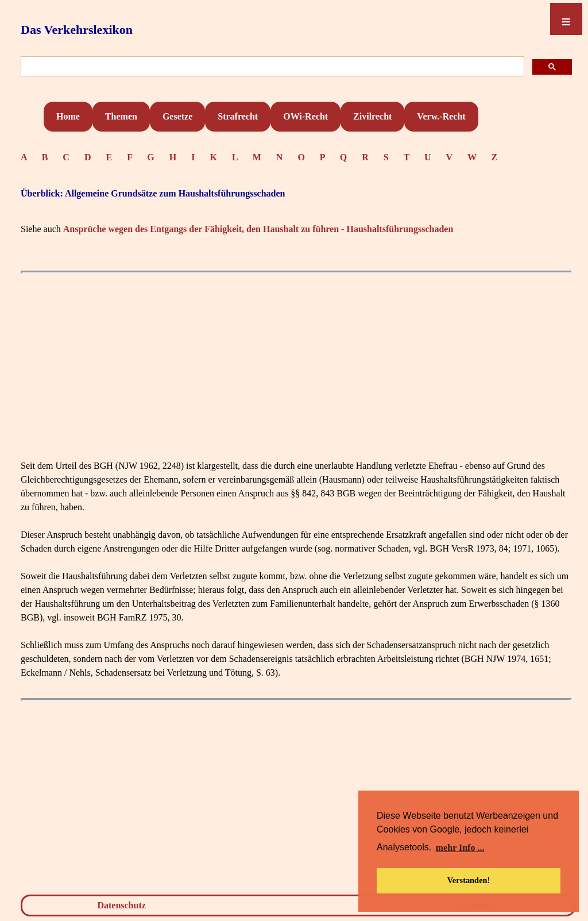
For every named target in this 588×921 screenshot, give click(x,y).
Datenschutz (121, 905)
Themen (121, 116)
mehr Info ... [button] (460, 848)
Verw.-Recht (441, 116)
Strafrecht (238, 116)
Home (68, 116)
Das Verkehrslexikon (77, 30)
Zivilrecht (372, 116)
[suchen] (271, 67)
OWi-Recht (305, 116)
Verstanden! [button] (469, 880)
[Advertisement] (296, 360)
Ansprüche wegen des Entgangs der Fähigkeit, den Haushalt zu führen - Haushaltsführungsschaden (258, 229)
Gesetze (177, 116)
